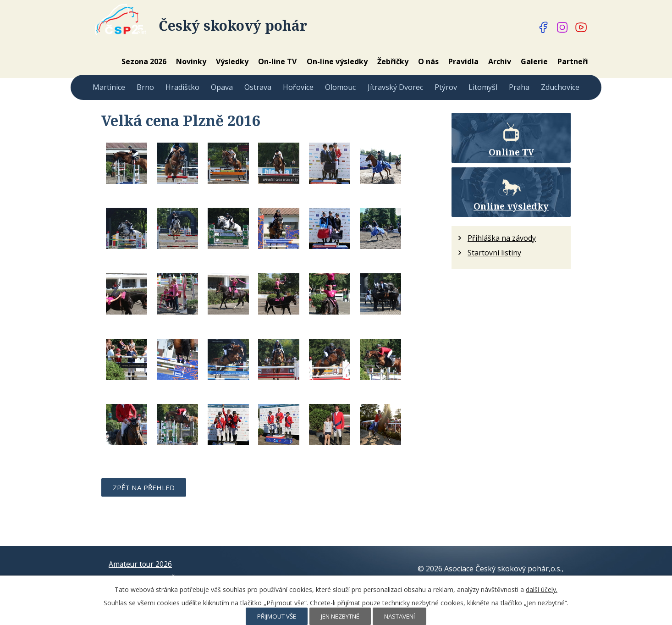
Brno (145, 87)
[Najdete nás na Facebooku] (544, 28)
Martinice (109, 87)
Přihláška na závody (502, 238)
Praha (519, 87)
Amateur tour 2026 (141, 564)
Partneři (573, 61)
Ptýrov (446, 87)
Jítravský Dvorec (395, 87)
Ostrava (258, 87)
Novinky (191, 61)
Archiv (500, 61)
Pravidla (463, 61)
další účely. (542, 589)
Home (104, 61)
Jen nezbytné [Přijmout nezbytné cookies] (340, 616)
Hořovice (298, 87)
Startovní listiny (494, 253)
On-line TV (277, 61)
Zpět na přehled (144, 487)
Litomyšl (483, 87)
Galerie (534, 61)
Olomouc (340, 87)
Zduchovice (560, 87)
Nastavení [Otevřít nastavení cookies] (399, 616)
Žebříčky (393, 61)
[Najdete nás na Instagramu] (562, 28)
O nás (428, 61)
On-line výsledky (337, 61)
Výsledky (232, 61)
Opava (222, 87)
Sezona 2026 (144, 61)
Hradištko (182, 87)
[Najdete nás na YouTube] (581, 28)
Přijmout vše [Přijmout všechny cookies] (277, 616)
